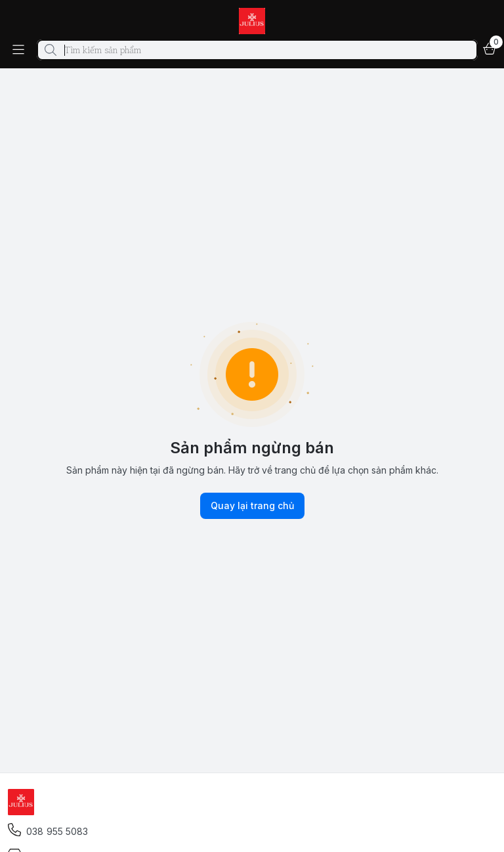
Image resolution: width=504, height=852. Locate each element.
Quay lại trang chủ (252, 506)
